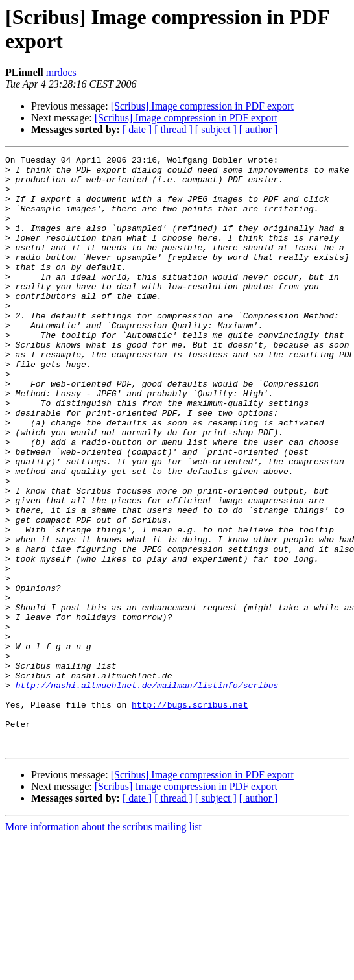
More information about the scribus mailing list (103, 945)
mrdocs (61, 72)
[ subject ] (216, 129)
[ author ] (259, 129)
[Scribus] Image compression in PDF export (202, 106)
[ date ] (137, 129)
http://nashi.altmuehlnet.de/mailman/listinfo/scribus (147, 792)
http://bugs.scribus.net (190, 815)
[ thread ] (173, 129)
